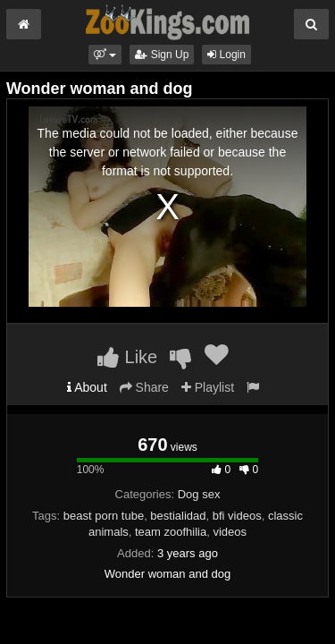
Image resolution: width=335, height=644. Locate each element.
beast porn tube (104, 516)
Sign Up (162, 55)
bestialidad (178, 516)
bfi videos (237, 516)
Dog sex (199, 494)
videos (230, 532)
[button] (105, 55)
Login (226, 55)
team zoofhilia (171, 532)
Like (127, 357)
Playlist (208, 387)
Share (144, 387)
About (87, 387)
